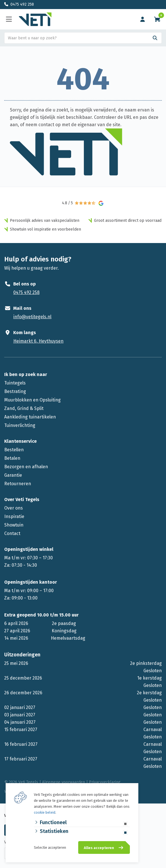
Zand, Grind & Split (24, 408)
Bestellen (14, 450)
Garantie (13, 475)
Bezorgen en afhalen (26, 467)
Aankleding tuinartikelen (30, 417)
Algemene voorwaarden (64, 782)
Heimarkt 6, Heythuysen (38, 341)
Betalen (12, 458)
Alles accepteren (99, 848)
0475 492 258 (22, 4)
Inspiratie (14, 516)
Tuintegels (15, 383)
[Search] (155, 38)
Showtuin (14, 525)
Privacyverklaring (105, 782)
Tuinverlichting (20, 425)
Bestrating (15, 391)
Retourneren (18, 484)
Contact (12, 533)
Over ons (14, 508)
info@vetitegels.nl (32, 317)
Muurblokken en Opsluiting (32, 400)
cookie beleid (45, 812)
